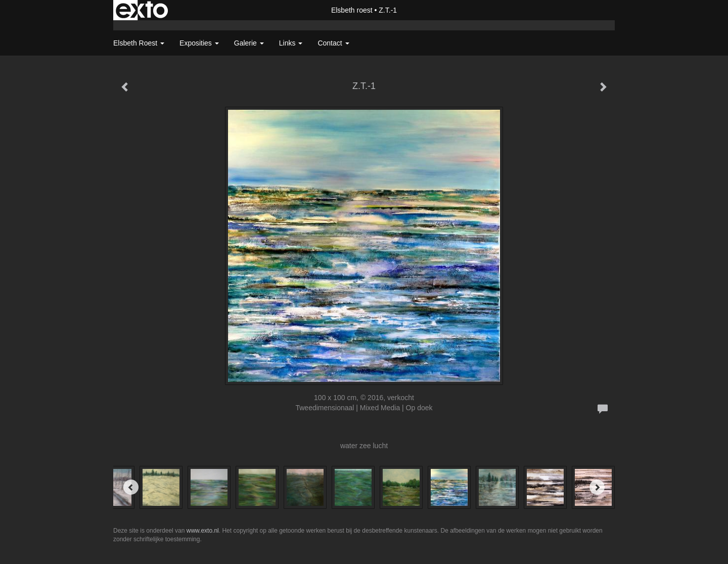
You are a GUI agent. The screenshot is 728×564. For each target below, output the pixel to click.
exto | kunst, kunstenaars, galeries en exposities (142, 10)
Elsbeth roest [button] (139, 43)
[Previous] (131, 487)
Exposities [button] (199, 43)
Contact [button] (333, 43)
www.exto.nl (203, 531)
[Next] (597, 487)
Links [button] (291, 43)
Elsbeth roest (352, 10)
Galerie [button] (249, 43)
